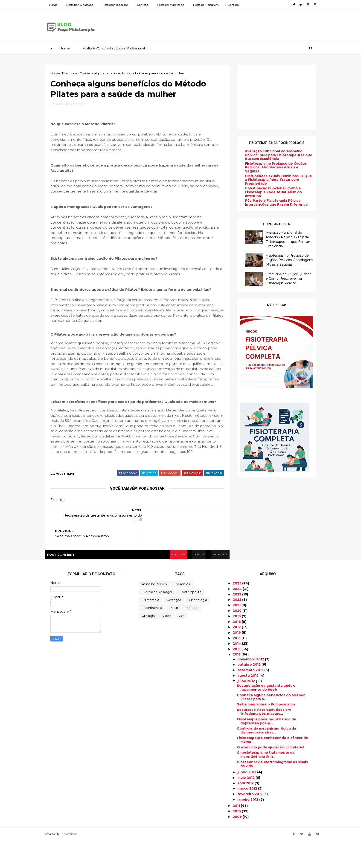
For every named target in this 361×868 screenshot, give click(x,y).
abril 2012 (246, 811)
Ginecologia (198, 628)
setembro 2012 (251, 698)
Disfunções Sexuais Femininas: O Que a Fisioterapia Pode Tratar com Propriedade (273, 180)
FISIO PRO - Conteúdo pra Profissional (114, 48)
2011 (237, 834)
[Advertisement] (227, 24)
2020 (238, 639)
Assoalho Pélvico (154, 612)
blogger (172, 582)
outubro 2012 (249, 693)
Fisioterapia (150, 628)
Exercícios (76, 73)
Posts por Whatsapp (86, 5)
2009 (238, 845)
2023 (237, 622)
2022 (237, 628)
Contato (148, 5)
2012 (237, 682)
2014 (237, 671)
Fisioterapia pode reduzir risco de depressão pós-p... (266, 749)
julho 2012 (247, 709)
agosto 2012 (248, 704)
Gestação (174, 628)
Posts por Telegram (121, 5)
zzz (182, 644)
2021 (237, 633)
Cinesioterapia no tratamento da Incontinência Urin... (266, 783)
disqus (193, 582)
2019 (237, 644)
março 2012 (248, 816)
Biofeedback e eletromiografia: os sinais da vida (272, 792)
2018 (237, 650)
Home (59, 5)
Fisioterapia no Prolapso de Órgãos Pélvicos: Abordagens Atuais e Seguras (270, 167)
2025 (237, 611)
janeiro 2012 (248, 828)
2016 (237, 661)
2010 (237, 839)
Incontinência (152, 636)
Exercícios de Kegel (157, 620)
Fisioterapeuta (190, 620)
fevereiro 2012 (250, 822)
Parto (174, 636)
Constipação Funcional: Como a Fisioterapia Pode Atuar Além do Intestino (268, 192)
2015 (237, 666)
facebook (214, 582)
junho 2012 (247, 800)
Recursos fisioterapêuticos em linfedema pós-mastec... (264, 740)
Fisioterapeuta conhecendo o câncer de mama (272, 768)
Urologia (148, 644)
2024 (238, 617)
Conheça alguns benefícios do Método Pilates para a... (271, 725)
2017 (237, 655)
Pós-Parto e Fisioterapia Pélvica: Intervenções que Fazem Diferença (271, 203)
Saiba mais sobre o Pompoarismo (266, 732)
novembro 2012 (251, 687)
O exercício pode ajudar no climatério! (271, 775)
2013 (237, 677)
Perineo (192, 636)
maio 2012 (246, 805)
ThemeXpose (74, 862)
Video (167, 644)
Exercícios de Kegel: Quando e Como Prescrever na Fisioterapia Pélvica (283, 278)
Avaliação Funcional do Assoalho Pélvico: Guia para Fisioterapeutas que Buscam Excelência (273, 155)
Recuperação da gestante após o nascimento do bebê (266, 716)
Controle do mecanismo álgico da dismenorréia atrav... (266, 758)
